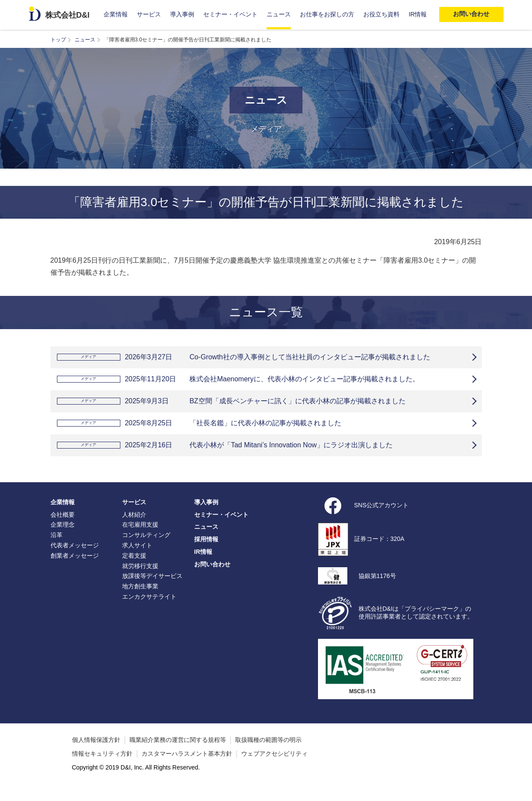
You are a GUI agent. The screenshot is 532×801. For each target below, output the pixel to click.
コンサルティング (146, 548)
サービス (149, 14)
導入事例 (182, 14)
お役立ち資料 (381, 14)
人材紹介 (134, 528)
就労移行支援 (140, 579)
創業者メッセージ (75, 569)
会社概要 (63, 528)
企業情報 (116, 14)
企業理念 (63, 537)
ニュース (279, 14)
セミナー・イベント (230, 14)
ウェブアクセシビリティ (274, 766)
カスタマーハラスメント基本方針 (187, 766)
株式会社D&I (68, 15)
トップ (58, 40)
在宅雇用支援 (140, 537)
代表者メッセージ (75, 558)
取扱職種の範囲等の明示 (268, 753)
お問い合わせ (212, 577)
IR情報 (418, 14)
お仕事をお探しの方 (327, 14)
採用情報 (206, 552)
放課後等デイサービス (152, 589)
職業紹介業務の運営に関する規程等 (178, 753)
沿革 (57, 548)
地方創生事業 (140, 599)
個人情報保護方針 (96, 753)
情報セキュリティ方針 (102, 766)
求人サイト (137, 558)
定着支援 (134, 569)
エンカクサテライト (149, 609)
